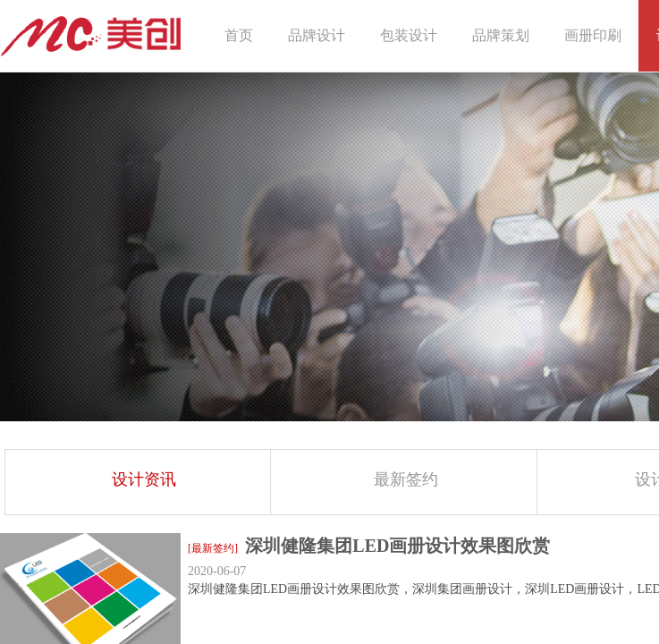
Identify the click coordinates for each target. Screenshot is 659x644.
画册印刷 (593, 35)
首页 (239, 35)
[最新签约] (213, 548)
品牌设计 (317, 35)
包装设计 (409, 35)
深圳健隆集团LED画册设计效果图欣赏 (397, 546)
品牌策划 (501, 35)
